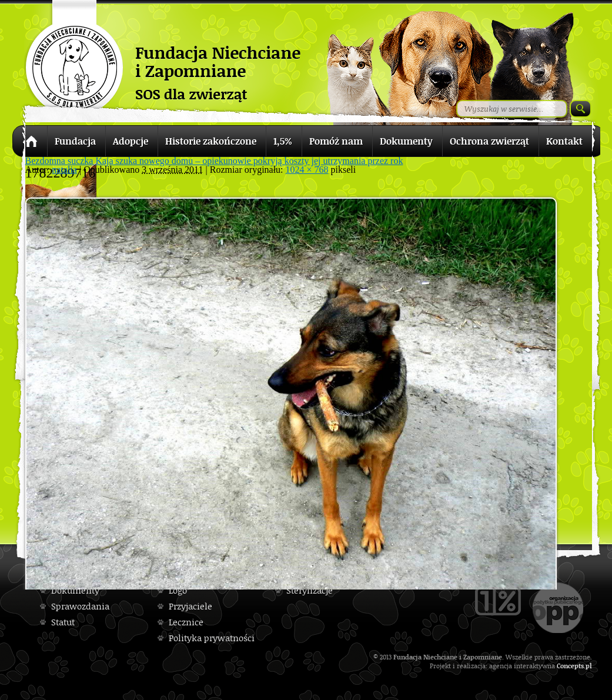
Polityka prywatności (212, 638)
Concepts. (571, 666)
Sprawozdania (80, 606)
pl (589, 666)
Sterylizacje (310, 590)
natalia (64, 170)
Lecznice (186, 622)
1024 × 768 (307, 170)
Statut (63, 622)
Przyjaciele (190, 606)
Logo (178, 590)
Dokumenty (75, 590)
